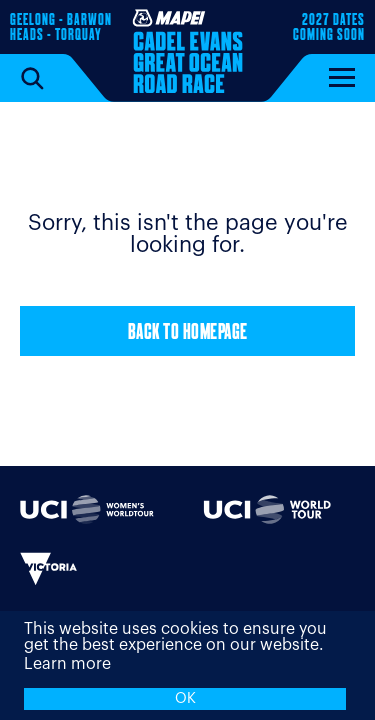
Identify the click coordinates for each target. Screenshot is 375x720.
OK (185, 698)
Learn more (67, 664)
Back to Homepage (188, 333)
